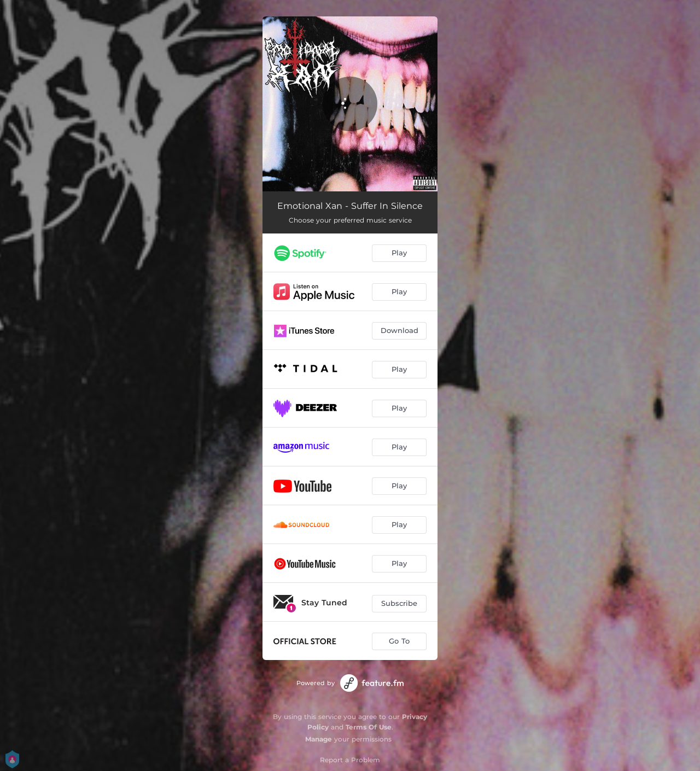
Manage (319, 739)
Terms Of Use (369, 727)
